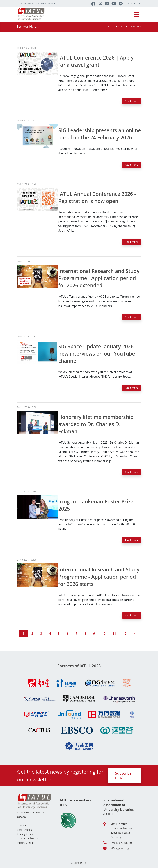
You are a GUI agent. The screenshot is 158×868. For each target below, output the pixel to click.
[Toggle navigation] (136, 14)
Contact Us (134, 4)
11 (114, 634)
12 (125, 634)
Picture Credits (26, 843)
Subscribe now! (123, 775)
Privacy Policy (25, 834)
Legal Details (24, 830)
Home (111, 27)
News (121, 27)
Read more (132, 101)
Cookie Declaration (28, 838)
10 (104, 634)
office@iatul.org (120, 848)
